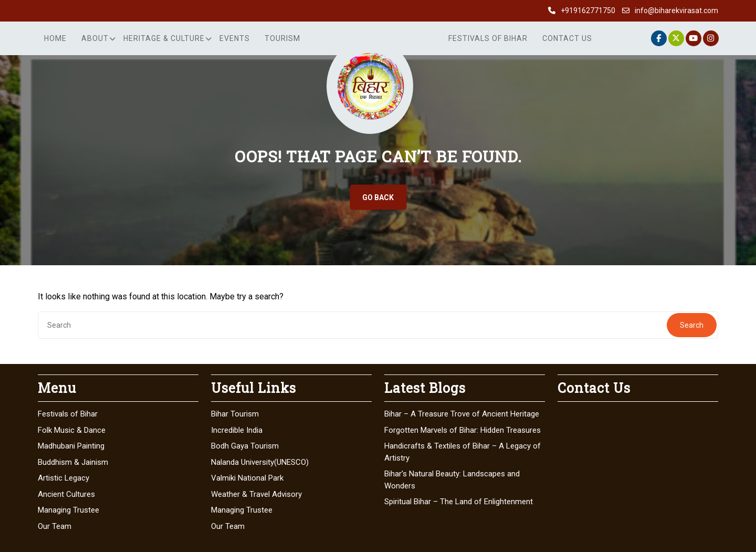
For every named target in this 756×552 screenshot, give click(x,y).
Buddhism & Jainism (73, 462)
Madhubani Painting (71, 446)
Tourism (282, 38)
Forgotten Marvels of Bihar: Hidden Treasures (463, 430)
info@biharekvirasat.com (676, 11)
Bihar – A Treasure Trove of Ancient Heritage (462, 414)
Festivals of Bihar (488, 38)
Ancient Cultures (66, 494)
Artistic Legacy (64, 478)
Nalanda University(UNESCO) (260, 462)
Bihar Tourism (235, 414)
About (95, 38)
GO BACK (378, 197)
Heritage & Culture (164, 38)
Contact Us (567, 38)
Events (235, 38)
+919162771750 (588, 11)
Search (692, 325)
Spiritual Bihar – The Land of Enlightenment (459, 502)
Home (55, 38)
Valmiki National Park (247, 478)
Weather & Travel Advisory (256, 494)
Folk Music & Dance (72, 430)
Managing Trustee (69, 510)
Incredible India (237, 430)
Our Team (55, 526)
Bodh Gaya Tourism (245, 446)
